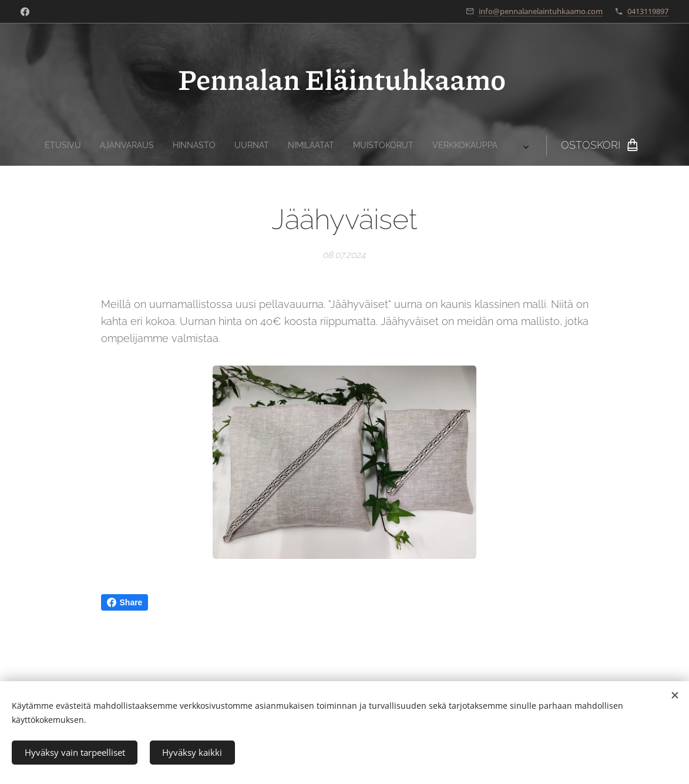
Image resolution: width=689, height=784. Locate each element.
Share (125, 602)
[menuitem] (205, 145)
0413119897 (648, 11)
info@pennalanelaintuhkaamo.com (541, 11)
